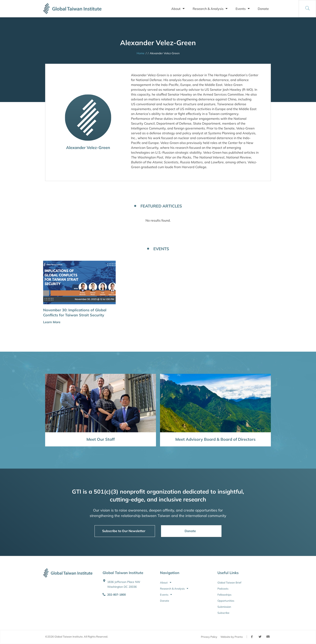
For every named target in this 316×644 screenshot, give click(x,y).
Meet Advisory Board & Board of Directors (215, 439)
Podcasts (223, 589)
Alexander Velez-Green (88, 147)
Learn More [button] (52, 322)
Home (141, 53)
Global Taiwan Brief (229, 583)
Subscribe (223, 613)
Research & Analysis (210, 9)
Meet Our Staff (101, 439)
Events (243, 9)
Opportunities (226, 601)
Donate (263, 9)
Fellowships (224, 595)
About (178, 9)
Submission (224, 607)
